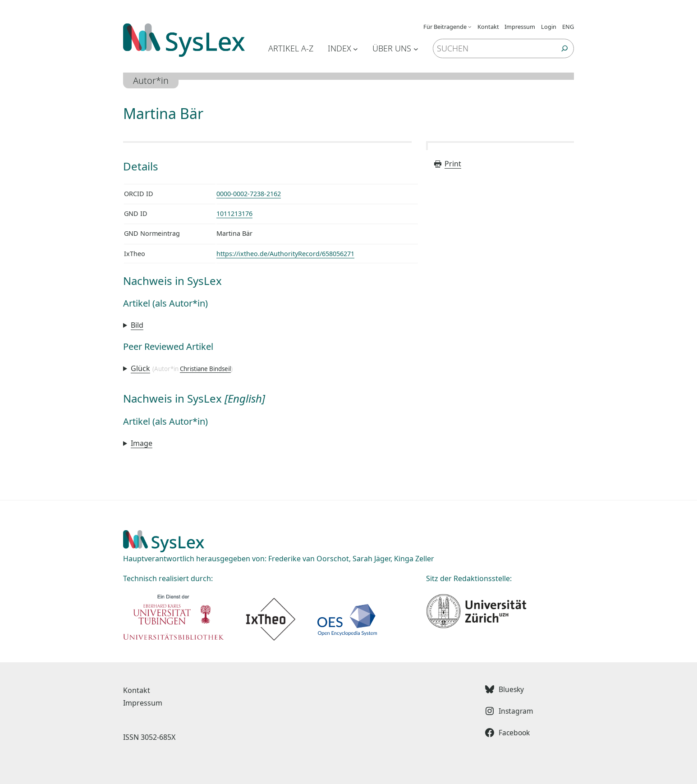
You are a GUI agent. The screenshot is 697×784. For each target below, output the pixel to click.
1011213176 (234, 213)
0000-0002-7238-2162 (249, 194)
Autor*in (151, 80)
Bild (137, 325)
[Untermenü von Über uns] (416, 48)
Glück (140, 368)
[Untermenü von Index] (355, 48)
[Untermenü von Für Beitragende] (470, 27)
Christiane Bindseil (205, 369)
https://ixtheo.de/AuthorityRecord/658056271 (285, 254)
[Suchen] (565, 48)
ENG (568, 27)
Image (142, 443)
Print (447, 164)
